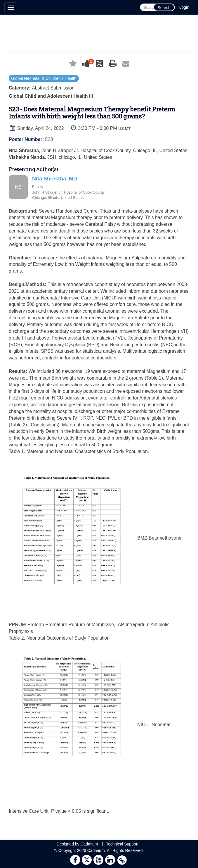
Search (164, 8)
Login (184, 7)
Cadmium (89, 844)
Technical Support (122, 844)
